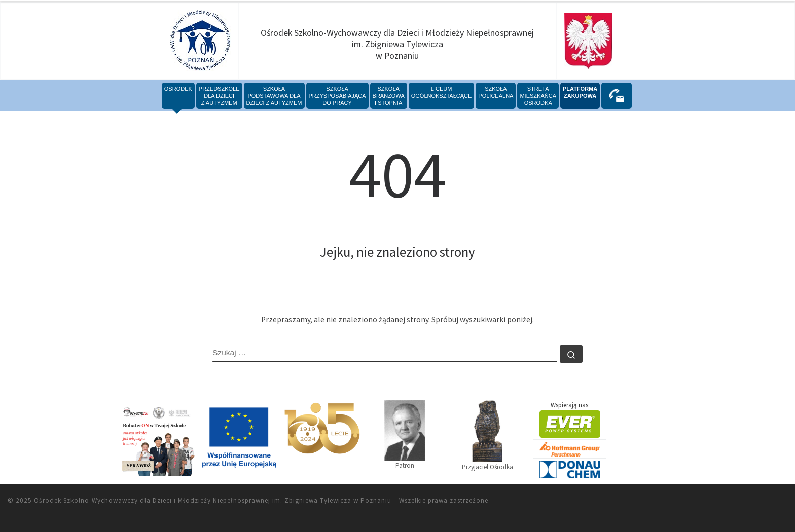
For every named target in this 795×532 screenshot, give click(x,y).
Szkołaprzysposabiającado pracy (337, 96)
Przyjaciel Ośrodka (487, 436)
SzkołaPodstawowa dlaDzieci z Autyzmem (274, 96)
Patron (405, 435)
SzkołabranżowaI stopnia (389, 96)
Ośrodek (178, 89)
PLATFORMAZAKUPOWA (580, 92)
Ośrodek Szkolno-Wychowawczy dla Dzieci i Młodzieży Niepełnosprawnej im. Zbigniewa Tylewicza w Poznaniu (213, 500)
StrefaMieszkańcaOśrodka (538, 96)
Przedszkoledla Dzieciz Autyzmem (219, 96)
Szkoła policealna (496, 92)
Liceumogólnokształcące (442, 92)
